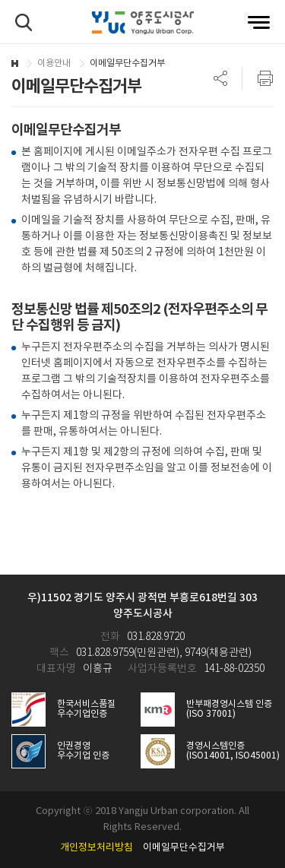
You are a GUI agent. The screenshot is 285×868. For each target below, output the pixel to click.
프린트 (258, 78)
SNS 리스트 (221, 78)
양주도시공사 (143, 23)
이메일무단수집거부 (184, 848)
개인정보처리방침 (97, 848)
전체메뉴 (259, 22)
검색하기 (24, 22)
